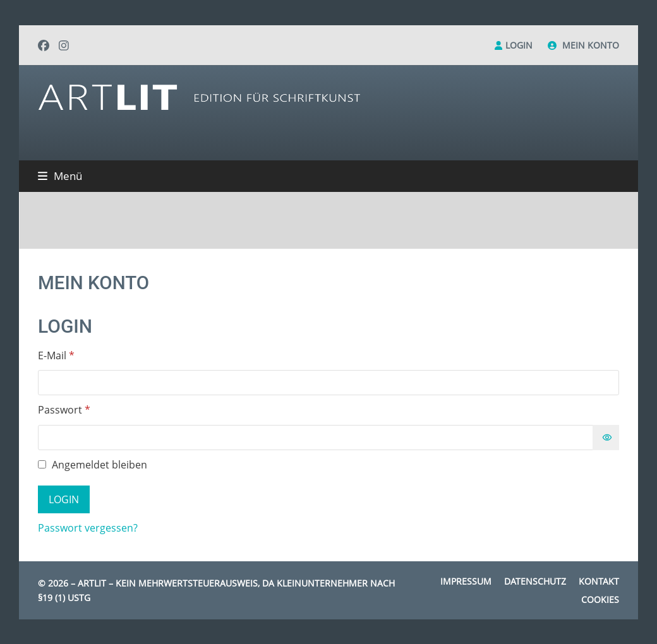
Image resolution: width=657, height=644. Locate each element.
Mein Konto (591, 45)
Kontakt (599, 581)
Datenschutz (535, 581)
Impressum (466, 581)
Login (519, 45)
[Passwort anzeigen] (606, 438)
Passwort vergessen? (88, 528)
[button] (60, 176)
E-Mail (84, 355)
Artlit (92, 583)
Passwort (92, 409)
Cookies (600, 599)
